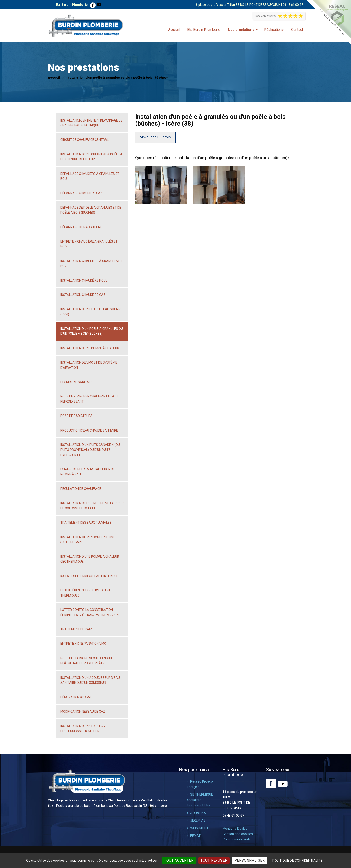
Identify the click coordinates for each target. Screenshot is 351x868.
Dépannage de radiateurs (81, 227)
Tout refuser (214, 860)
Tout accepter (179, 860)
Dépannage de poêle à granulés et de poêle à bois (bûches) (91, 210)
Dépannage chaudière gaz (81, 193)
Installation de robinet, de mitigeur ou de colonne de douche (92, 506)
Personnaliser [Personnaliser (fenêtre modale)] (250, 860)
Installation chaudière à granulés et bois (91, 263)
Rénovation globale (77, 697)
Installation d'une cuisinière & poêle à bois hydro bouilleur (91, 157)
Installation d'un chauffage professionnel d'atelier (83, 728)
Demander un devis (155, 137)
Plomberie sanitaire (77, 382)
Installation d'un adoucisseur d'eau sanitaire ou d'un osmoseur (90, 680)
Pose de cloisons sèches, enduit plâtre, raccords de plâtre (87, 661)
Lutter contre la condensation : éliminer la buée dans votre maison (90, 612)
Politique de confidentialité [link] (297, 861)
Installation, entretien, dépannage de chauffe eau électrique (91, 123)
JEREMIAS (198, 820)
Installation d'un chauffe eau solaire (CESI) (91, 312)
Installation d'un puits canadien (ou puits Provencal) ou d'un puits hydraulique (90, 450)
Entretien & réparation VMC (83, 644)
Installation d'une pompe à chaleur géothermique (90, 559)
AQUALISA (198, 813)
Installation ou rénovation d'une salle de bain (88, 540)
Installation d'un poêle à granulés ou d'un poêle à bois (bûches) (92, 331)
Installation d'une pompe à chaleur (90, 348)
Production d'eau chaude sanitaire (89, 430)
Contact (297, 30)
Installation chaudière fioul (84, 280)
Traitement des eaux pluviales (86, 523)
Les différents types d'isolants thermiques (87, 593)
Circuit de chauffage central (85, 140)
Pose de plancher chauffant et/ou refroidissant (89, 399)
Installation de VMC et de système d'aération (89, 365)
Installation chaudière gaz (83, 295)
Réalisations (274, 30)
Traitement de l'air (76, 629)
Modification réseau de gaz (83, 712)
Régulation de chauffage (81, 489)
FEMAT (195, 836)
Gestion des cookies (238, 834)
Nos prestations (241, 30)
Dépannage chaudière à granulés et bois (90, 176)
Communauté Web (236, 839)
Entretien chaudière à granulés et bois (89, 244)
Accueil (174, 30)
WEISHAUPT (199, 828)
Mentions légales (235, 829)
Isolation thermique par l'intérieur (89, 576)
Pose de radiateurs (76, 416)
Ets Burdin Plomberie (204, 30)
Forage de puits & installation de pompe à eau (88, 472)
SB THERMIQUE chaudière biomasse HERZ (200, 800)
